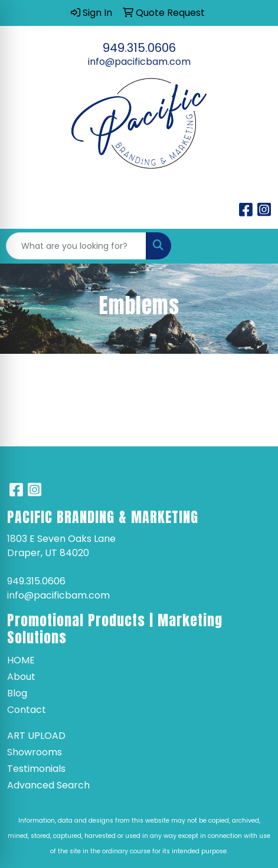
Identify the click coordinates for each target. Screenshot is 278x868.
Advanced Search (48, 785)
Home (21, 660)
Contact (27, 710)
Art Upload (36, 736)
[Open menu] (254, 246)
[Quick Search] (76, 246)
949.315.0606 (139, 48)
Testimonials (36, 769)
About (21, 677)
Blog (17, 693)
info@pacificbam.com (139, 62)
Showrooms (35, 752)
